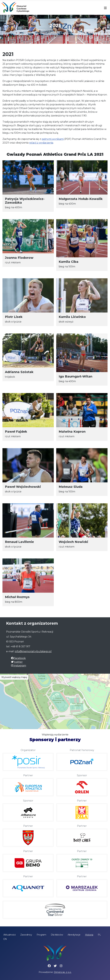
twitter (17, 662)
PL (99, 935)
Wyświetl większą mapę (14, 677)
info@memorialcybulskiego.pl (33, 651)
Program (41, 935)
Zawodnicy (26, 935)
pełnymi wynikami (53, 139)
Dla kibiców (57, 935)
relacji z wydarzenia (41, 143)
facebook (18, 658)
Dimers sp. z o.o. (63, 972)
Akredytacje (74, 935)
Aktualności (10, 935)
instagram (19, 666)
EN (5, 939)
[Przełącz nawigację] (105, 8)
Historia (89, 935)
